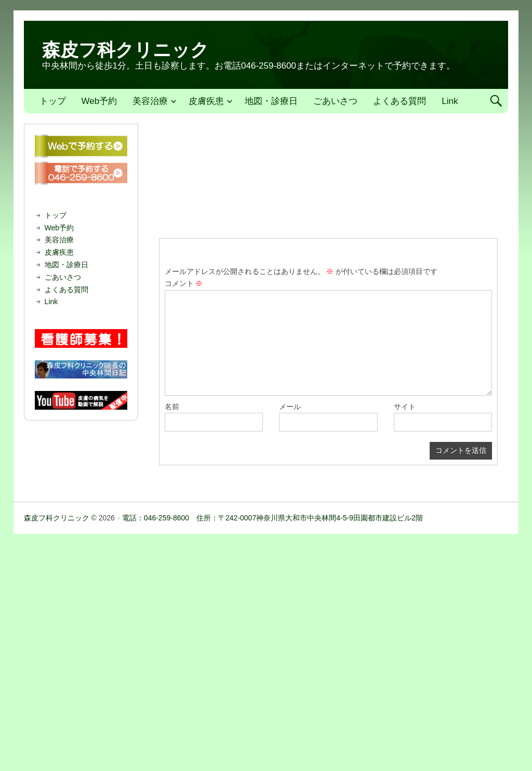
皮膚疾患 (206, 101)
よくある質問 (400, 101)
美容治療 (150, 101)
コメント (184, 283)
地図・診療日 (271, 101)
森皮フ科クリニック (125, 50)
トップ (53, 101)
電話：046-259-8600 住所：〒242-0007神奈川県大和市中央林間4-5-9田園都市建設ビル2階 (272, 518)
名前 (172, 407)
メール (290, 407)
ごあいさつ (335, 101)
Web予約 (99, 101)
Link (450, 101)
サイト (405, 407)
